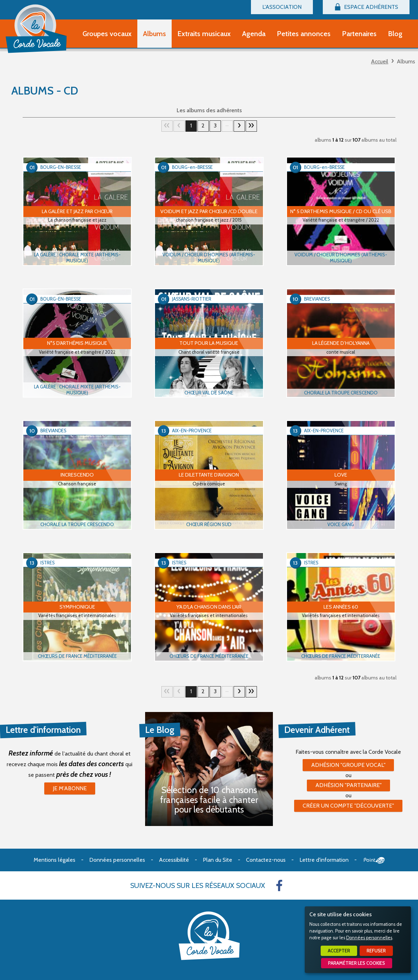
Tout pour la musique (209, 343)
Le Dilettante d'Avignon (209, 475)
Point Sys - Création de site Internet (374, 860)
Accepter (339, 951)
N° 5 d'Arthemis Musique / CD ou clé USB (341, 211)
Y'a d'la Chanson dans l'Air (209, 607)
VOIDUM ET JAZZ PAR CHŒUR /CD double (209, 211)
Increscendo (77, 475)
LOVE (341, 475)
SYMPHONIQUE (77, 607)
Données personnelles (369, 938)
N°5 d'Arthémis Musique (77, 343)
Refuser (376, 951)
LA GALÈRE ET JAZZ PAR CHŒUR (77, 211)
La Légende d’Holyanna (341, 343)
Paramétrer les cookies (357, 963)
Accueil (380, 61)
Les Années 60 (341, 607)
